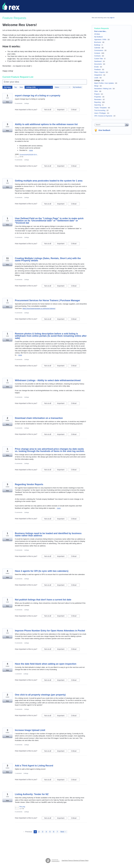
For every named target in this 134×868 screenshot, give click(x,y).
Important (62, 110)
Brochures (98, 42)
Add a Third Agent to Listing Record (34, 766)
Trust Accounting (100, 110)
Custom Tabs (99, 59)
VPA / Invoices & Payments (103, 116)
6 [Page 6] (54, 832)
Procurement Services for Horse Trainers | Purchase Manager (47, 300)
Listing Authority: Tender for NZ (32, 794)
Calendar (97, 48)
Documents (98, 64)
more (31, 150)
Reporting (98, 102)
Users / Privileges (100, 113)
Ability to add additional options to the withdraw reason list (46, 124)
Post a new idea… (101, 31)
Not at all (49, 110)
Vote (7, 102)
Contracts (97, 56)
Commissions (99, 50)
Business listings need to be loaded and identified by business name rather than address (48, 534)
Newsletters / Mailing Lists (103, 89)
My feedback (77, 87)
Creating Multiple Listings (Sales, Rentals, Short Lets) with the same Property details (48, 259)
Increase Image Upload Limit (30, 730)
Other (96, 91)
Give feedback (104, 130)
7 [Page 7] (57, 832)
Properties (98, 97)
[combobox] (110, 125)
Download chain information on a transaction (39, 418)
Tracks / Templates (100, 108)
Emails (97, 67)
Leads (96, 78)
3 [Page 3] (43, 832)
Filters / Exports (99, 72)
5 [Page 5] (50, 832)
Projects (97, 94)
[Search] (127, 125)
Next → (63, 832)
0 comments (19, 103)
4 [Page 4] (46, 832)
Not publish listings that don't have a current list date (43, 600)
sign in (112, 18)
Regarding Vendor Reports (29, 484)
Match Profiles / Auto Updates (104, 83)
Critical (75, 110)
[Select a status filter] (62, 87)
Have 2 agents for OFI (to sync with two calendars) (42, 571)
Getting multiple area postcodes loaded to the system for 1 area (49, 181)
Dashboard (98, 61)
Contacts (97, 53)
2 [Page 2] (39, 832)
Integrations (98, 75)
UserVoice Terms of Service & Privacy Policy (75, 860)
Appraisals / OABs (100, 40)
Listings (26, 103)
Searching (98, 105)
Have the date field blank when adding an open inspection (46, 664)
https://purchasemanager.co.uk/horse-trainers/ (39, 308)
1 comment (18, 674)
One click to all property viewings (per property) (40, 695)
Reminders (98, 100)
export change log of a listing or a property (38, 96)
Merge (96, 86)
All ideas (97, 34)
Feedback (98, 70)
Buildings (97, 45)
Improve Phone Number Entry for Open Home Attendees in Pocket (50, 631)
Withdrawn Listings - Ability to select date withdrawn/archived (48, 380)
